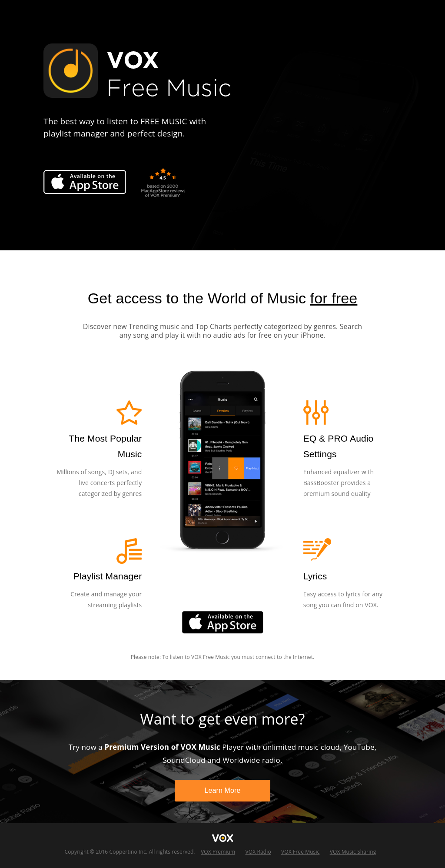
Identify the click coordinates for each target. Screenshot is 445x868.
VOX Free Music (301, 852)
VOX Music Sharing (353, 852)
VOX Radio (258, 852)
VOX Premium (218, 852)
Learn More (222, 790)
